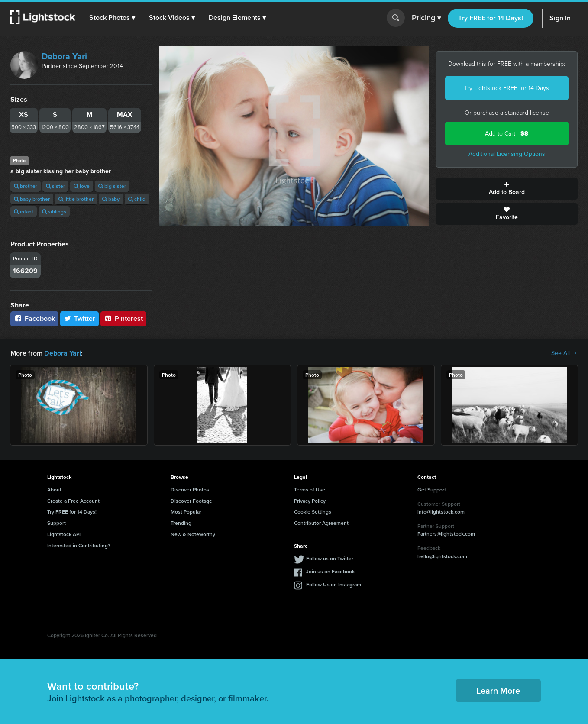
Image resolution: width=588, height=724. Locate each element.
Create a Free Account (73, 501)
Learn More (498, 690)
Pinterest (123, 318)
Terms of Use (310, 490)
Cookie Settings (313, 512)
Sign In (560, 18)
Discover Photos (190, 490)
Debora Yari (64, 56)
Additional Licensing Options (507, 154)
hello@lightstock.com (442, 556)
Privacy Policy (310, 501)
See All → (564, 353)
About (54, 490)
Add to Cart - (507, 134)
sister (55, 186)
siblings (54, 212)
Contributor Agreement (321, 523)
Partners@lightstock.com (446, 534)
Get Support (432, 490)
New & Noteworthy (193, 534)
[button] (112, 18)
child (137, 199)
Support (57, 523)
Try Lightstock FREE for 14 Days (507, 88)
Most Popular (186, 512)
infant (24, 212)
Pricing (426, 18)
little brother (76, 199)
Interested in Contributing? (79, 545)
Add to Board (507, 189)
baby (111, 199)
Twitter (80, 318)
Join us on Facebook (330, 571)
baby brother (32, 199)
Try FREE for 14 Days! (491, 18)
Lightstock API (64, 534)
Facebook (34, 318)
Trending (181, 523)
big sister (112, 186)
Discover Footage (191, 501)
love (82, 186)
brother (26, 186)
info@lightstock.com (441, 512)
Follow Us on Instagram (334, 584)
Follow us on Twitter (330, 558)
